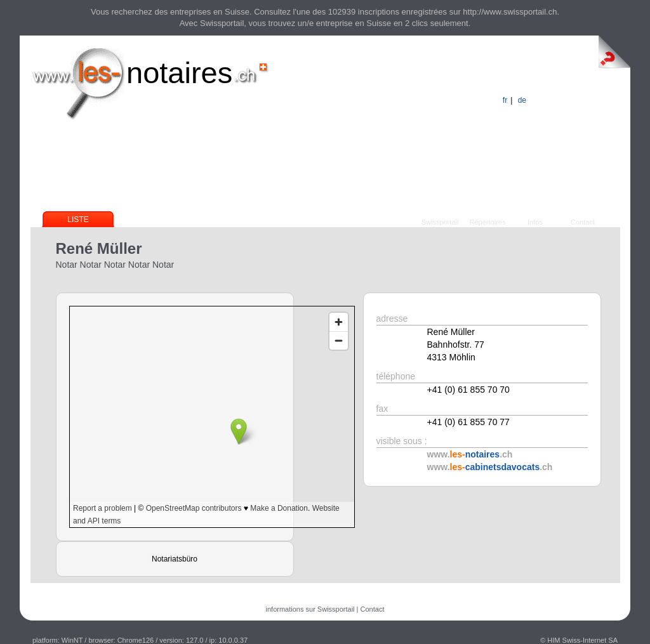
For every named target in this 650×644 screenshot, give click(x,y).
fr (505, 100)
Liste (78, 220)
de (522, 100)
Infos (535, 222)
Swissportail (440, 222)
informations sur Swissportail (310, 609)
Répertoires (488, 222)
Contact (583, 222)
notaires (179, 73)
